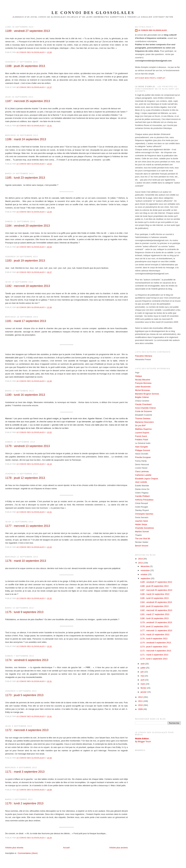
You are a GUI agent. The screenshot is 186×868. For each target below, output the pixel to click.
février (144, 688)
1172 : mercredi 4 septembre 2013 (27, 730)
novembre (145, 570)
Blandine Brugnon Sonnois (147, 394)
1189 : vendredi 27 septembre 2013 (28, 31)
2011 (141, 701)
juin (142, 672)
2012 (141, 697)
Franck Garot (141, 436)
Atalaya (138, 376)
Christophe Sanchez (144, 514)
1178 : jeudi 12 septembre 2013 (25, 478)
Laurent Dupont (142, 433)
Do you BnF (140, 425)
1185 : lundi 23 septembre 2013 (25, 178)
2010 (141, 705)
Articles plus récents (14, 848)
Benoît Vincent (142, 546)
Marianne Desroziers (144, 422)
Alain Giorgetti (141, 447)
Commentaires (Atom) (28, 853)
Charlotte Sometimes (144, 528)
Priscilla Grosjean (143, 457)
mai (143, 676)
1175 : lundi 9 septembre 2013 (24, 612)
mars (143, 684)
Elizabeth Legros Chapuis (147, 479)
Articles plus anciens (119, 848)
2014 (141, 559)
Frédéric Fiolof (141, 440)
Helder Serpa (141, 524)
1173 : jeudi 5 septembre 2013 (24, 695)
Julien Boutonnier (143, 387)
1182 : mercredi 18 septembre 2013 (28, 286)
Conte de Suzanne (143, 411)
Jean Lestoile (141, 482)
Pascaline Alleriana (144, 356)
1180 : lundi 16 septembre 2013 (25, 395)
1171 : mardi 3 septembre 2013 (25, 772)
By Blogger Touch (143, 742)
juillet (143, 668)
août (143, 664)
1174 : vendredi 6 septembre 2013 (27, 660)
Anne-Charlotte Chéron (145, 408)
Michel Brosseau (142, 390)
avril (143, 680)
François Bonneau (143, 383)
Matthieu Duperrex (143, 429)
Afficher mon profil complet (150, 78)
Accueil (66, 848)
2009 (141, 709)
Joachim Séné (141, 521)
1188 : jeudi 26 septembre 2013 (25, 66)
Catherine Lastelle (143, 475)
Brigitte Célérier (142, 397)
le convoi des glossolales (93, 13)
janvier (144, 692)
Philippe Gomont (142, 450)
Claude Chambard (143, 404)
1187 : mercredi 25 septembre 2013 (28, 101)
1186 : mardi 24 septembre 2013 (26, 139)
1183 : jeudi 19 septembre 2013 (25, 261)
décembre (145, 566)
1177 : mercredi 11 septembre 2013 (28, 526)
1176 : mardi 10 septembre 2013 (26, 561)
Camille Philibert (142, 496)
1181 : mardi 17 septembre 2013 (26, 321)
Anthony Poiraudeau (144, 500)
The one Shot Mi (142, 539)
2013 (141, 563)
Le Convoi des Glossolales (152, 30)
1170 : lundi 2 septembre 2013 (24, 803)
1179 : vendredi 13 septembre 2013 (28, 446)
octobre (144, 574)
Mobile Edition (142, 739)
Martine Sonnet (142, 532)
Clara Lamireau (142, 471)
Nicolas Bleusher (143, 380)
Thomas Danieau (143, 418)
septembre (146, 578)
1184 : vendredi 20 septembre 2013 (28, 226)
